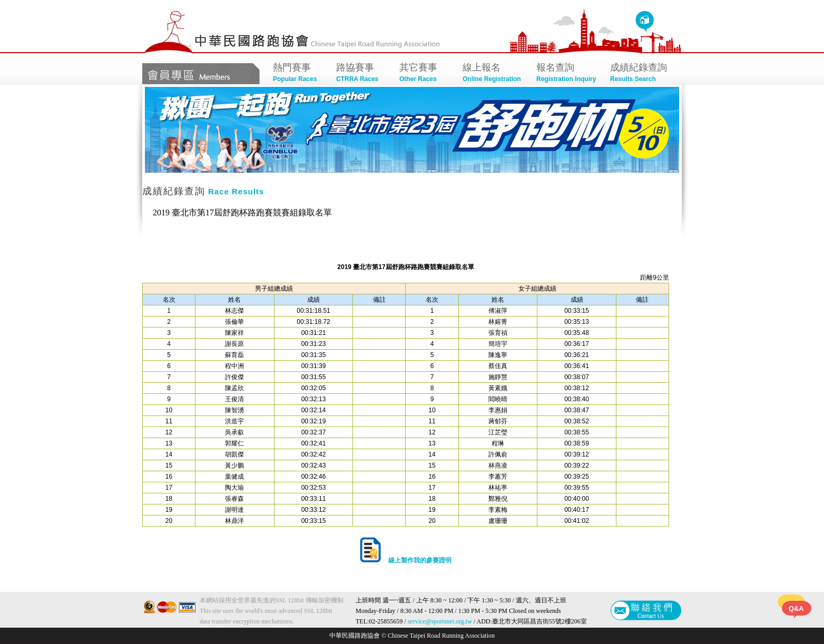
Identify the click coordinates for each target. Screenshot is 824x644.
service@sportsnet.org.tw (440, 621)
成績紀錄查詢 (642, 73)
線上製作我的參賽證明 (405, 560)
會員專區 (201, 74)
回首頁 (645, 22)
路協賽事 (362, 73)
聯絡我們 (646, 610)
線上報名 (494, 73)
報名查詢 (568, 73)
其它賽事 (426, 73)
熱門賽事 (299, 73)
